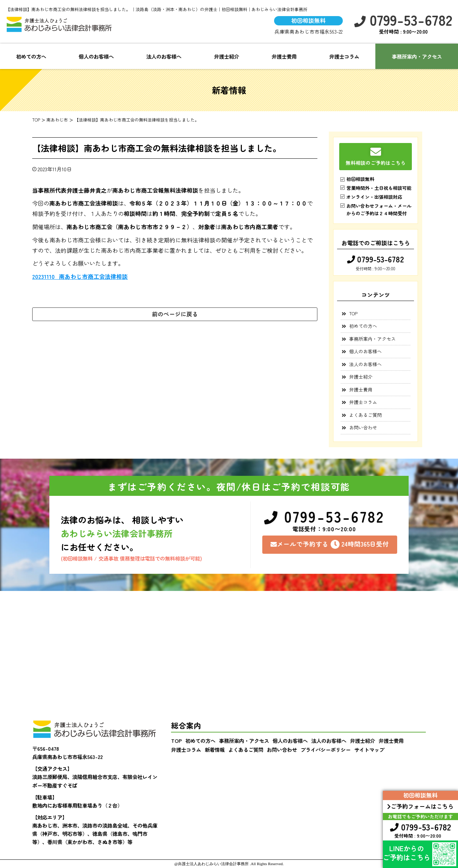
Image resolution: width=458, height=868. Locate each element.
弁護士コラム (344, 56)
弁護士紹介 (226, 56)
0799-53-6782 (403, 20)
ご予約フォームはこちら (420, 806)
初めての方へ (31, 56)
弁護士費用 (284, 56)
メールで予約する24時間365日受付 (330, 544)
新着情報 (215, 749)
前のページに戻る (175, 314)
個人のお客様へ (96, 56)
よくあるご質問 (366, 415)
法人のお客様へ (164, 56)
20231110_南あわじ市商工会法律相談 (80, 276)
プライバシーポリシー (326, 749)
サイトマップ (369, 749)
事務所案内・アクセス (372, 339)
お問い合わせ (363, 427)
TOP (353, 313)
